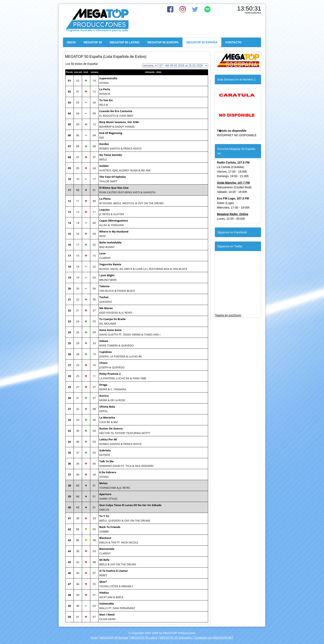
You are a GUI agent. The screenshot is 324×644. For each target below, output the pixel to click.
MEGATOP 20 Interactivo (176, 638)
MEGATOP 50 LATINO (125, 42)
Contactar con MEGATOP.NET (214, 638)
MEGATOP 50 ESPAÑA (202, 42)
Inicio (94, 638)
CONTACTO (233, 42)
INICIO (71, 42)
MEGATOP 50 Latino (144, 638)
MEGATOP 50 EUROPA (163, 42)
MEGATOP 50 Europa (114, 638)
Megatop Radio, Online (233, 214)
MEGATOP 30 (93, 42)
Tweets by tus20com (228, 315)
